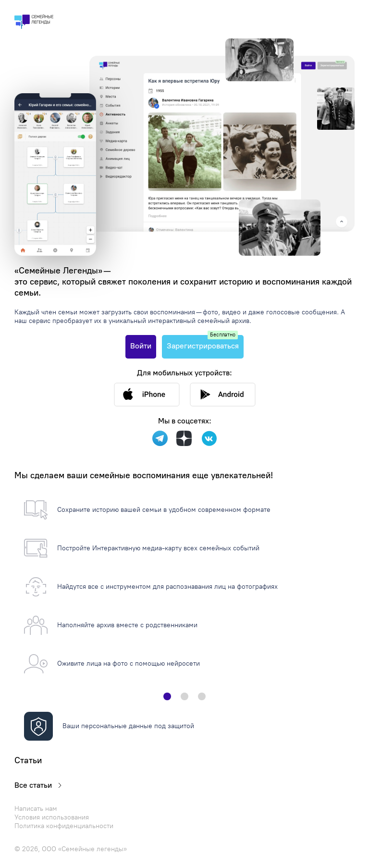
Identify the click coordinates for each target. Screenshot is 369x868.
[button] (167, 696)
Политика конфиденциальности (64, 826)
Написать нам (36, 809)
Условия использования (52, 817)
